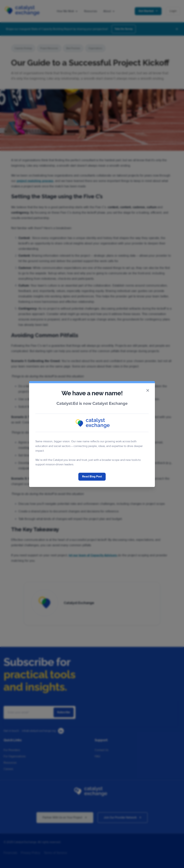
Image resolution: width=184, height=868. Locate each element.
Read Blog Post (92, 476)
